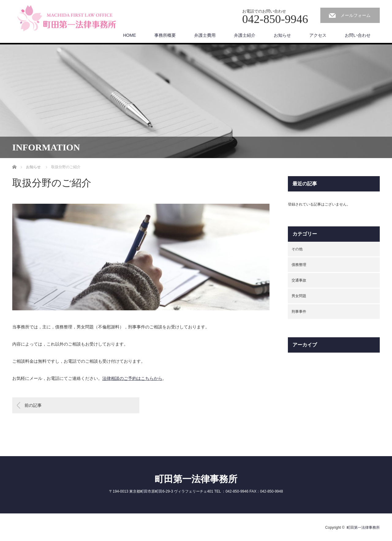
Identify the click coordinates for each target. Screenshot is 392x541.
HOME (130, 35)
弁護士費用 (205, 35)
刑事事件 (299, 312)
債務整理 (299, 265)
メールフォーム (356, 15)
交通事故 (299, 280)
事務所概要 (165, 35)
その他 (297, 249)
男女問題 (299, 296)
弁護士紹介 (245, 35)
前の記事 (33, 405)
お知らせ (282, 35)
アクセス (318, 35)
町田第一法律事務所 (196, 479)
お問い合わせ (358, 35)
